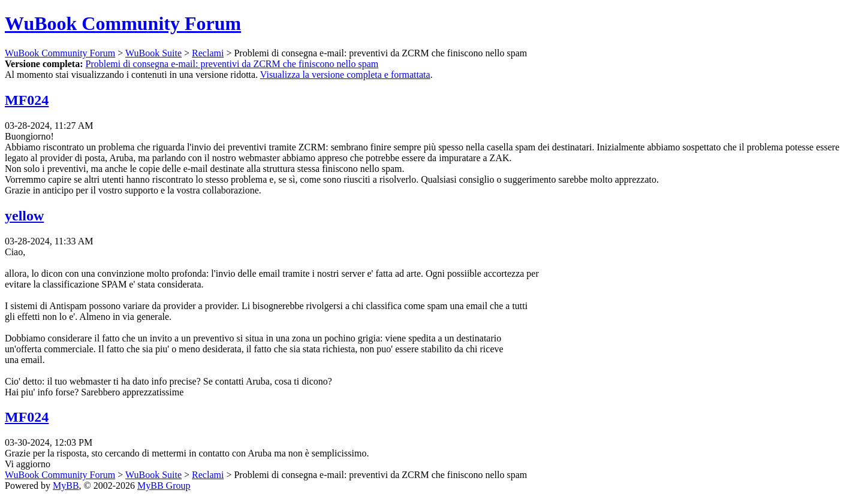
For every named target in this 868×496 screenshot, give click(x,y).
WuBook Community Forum (123, 23)
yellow (24, 216)
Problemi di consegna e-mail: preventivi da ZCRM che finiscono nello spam (232, 64)
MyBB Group (164, 486)
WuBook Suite (153, 53)
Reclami (208, 53)
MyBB (66, 486)
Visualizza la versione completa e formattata (345, 75)
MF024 (27, 100)
